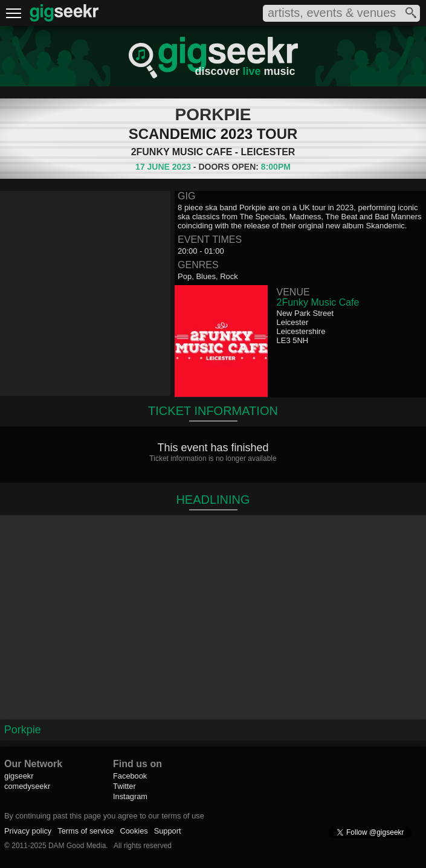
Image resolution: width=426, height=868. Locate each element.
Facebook (130, 776)
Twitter (124, 786)
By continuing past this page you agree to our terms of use (104, 816)
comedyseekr (27, 786)
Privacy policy (28, 831)
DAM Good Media (77, 846)
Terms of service (86, 831)
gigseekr (19, 776)
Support (168, 831)
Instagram (130, 796)
